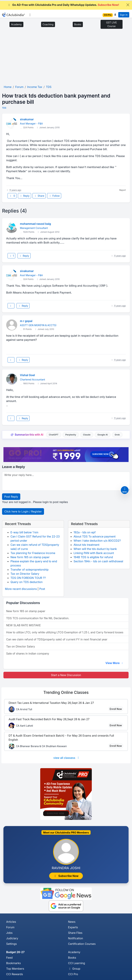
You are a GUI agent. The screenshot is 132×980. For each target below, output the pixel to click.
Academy (16, 24)
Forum (10, 927)
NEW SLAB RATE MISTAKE (23, 625)
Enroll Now (116, 709)
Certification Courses (82, 944)
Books (78, 24)
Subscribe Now (66, 876)
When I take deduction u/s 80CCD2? (97, 541)
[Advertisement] (66, 58)
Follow (54, 196)
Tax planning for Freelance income (33, 553)
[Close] (128, 5)
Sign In (124, 15)
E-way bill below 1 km (24, 532)
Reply (24, 196)
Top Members (15, 969)
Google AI (103, 435)
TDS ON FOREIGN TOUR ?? (28, 578)
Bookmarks (13, 963)
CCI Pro (73, 974)
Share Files (75, 933)
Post (42, 589)
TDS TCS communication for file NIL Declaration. (38, 618)
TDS (4, 108)
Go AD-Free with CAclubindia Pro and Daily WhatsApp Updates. (63, 5)
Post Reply (11, 497)
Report (123, 190)
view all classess (67, 758)
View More (114, 663)
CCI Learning (77, 963)
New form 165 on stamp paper (30, 557)
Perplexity (71, 435)
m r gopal (26, 321)
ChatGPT (54, 435)
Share (39, 196)
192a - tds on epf (85, 532)
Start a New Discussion (66, 675)
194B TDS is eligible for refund (93, 557)
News (72, 922)
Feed (9, 958)
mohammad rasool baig (35, 224)
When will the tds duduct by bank (95, 549)
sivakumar (27, 119)
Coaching (48, 24)
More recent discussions (21, 589)
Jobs (9, 933)
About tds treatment (86, 545)
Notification (76, 938)
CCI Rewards (15, 974)
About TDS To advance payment (95, 536)
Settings (12, 944)
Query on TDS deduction (27, 582)
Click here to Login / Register (23, 511)
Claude (87, 435)
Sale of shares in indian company (28, 654)
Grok (117, 435)
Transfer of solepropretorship (29, 570)
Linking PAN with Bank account (94, 553)
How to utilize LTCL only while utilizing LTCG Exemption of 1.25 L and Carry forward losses (65, 632)
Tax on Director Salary (25, 574)
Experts (73, 927)
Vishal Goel (27, 375)
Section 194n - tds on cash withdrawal (98, 561)
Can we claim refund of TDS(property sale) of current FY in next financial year (57, 639)
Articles (11, 922)
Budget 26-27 (15, 952)
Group (74, 969)
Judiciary (12, 938)
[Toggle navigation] (30, 15)
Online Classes (66, 692)
